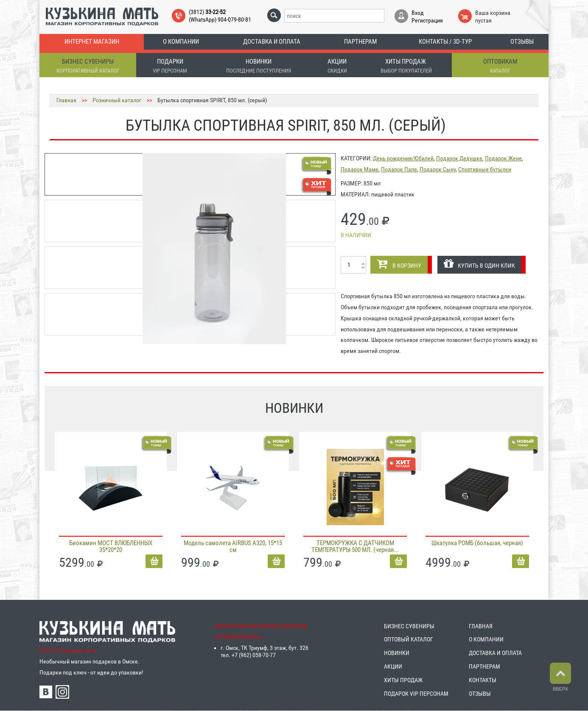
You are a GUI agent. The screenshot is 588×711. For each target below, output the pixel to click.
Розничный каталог (117, 100)
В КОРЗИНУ (399, 264)
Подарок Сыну (438, 169)
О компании (181, 42)
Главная (66, 100)
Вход (418, 13)
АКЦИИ (393, 666)
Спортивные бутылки (485, 169)
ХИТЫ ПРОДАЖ (403, 680)
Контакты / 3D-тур (445, 42)
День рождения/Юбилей (403, 158)
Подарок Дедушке (459, 158)
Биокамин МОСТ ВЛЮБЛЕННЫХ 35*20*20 (111, 546)
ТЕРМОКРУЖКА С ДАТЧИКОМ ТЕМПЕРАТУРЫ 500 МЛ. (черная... (355, 546)
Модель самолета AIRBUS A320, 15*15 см (233, 546)
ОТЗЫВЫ (480, 694)
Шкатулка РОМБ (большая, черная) (477, 543)
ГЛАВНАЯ (481, 626)
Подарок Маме (360, 169)
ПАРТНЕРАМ (484, 666)
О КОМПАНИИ (486, 639)
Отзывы (522, 42)
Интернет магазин (92, 42)
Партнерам (360, 42)
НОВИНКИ (397, 653)
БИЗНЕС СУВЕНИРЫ (409, 626)
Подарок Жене (503, 158)
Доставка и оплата (272, 42)
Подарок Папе (399, 169)
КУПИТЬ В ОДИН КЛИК (479, 264)
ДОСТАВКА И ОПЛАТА (495, 653)
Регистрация (427, 20)
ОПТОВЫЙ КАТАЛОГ (409, 639)
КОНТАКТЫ (483, 680)
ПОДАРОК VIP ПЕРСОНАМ (416, 694)
